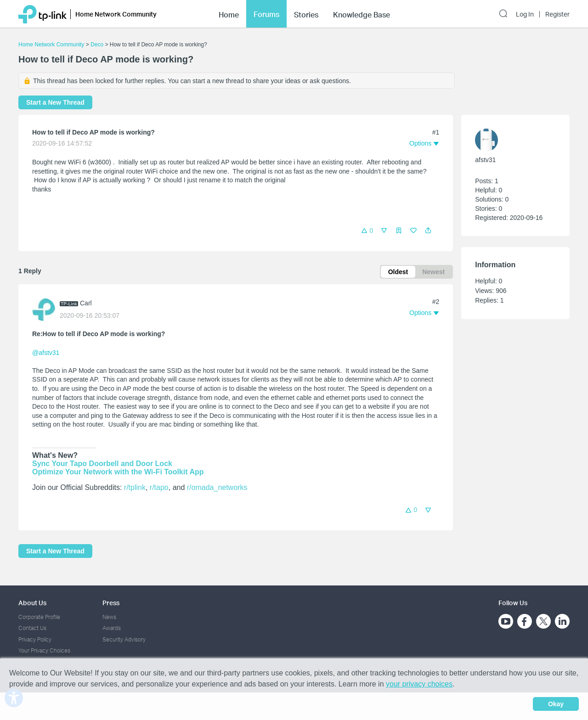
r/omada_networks (217, 487)
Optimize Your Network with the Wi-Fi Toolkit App (118, 472)
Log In (525, 14)
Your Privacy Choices (44, 650)
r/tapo (159, 487)
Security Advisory (124, 639)
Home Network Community (51, 45)
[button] (428, 231)
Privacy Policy (35, 639)
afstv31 (485, 160)
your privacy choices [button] (419, 684)
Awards (112, 628)
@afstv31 (46, 353)
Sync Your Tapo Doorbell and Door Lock (102, 464)
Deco (97, 45)
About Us (32, 603)
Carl (86, 303)
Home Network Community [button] (116, 14)
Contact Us (32, 628)
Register (557, 14)
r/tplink (135, 487)
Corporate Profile (39, 617)
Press (111, 603)
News (109, 617)
